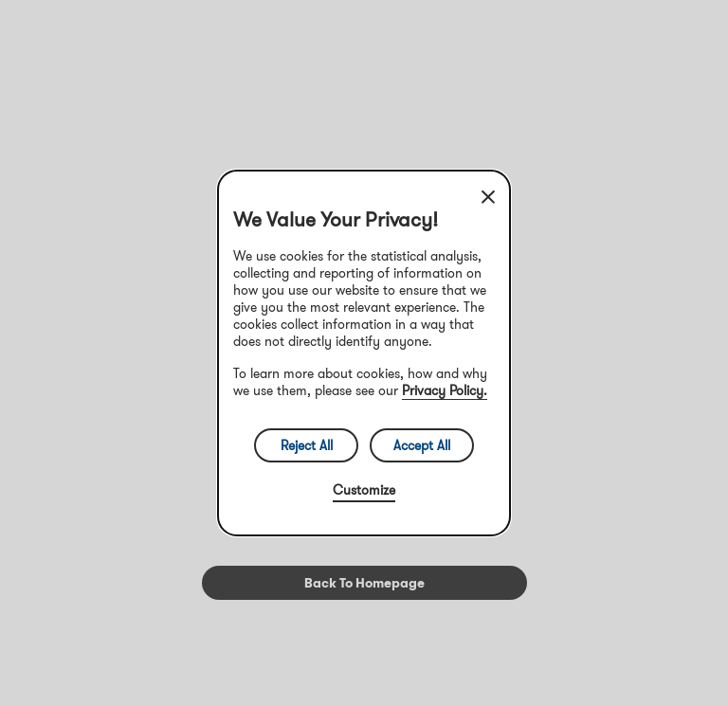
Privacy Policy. (445, 390)
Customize (364, 490)
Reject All (307, 445)
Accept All (422, 445)
